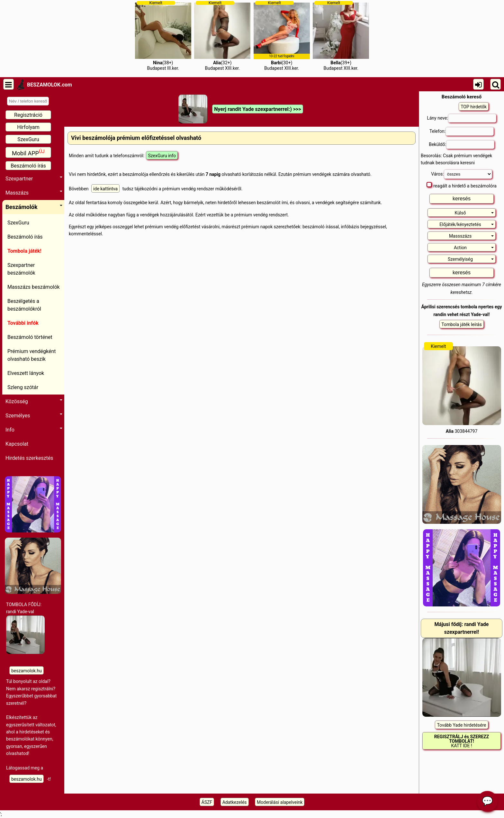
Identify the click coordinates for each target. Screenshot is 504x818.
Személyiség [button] (471, 259)
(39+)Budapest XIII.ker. (341, 36)
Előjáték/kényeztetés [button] (467, 224)
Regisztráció (28, 115)
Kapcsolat (17, 444)
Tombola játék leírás (461, 324)
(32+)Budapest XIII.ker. (222, 36)
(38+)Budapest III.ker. (163, 36)
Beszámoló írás (28, 166)
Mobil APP (28, 153)
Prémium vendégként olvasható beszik (32, 355)
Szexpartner (34, 179)
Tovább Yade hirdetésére (461, 725)
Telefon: (462, 131)
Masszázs (34, 193)
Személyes (34, 416)
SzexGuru (28, 139)
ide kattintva (105, 189)
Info (34, 430)
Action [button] (474, 248)
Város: (461, 174)
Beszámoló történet (30, 337)
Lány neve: (462, 118)
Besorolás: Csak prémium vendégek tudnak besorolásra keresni (456, 159)
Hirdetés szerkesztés (29, 458)
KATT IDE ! (462, 741)
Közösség (34, 401)
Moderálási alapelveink (280, 802)
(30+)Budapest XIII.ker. (282, 36)
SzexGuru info (162, 156)
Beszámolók (34, 207)
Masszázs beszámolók (34, 287)
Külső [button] (474, 213)
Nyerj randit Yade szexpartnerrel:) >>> (257, 109)
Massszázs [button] (471, 236)
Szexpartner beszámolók (21, 269)
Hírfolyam (28, 127)
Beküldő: (462, 145)
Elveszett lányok (26, 373)
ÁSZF (207, 802)
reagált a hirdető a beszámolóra (462, 185)
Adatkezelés (235, 802)
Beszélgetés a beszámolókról (24, 305)
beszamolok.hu (27, 671)
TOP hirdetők (474, 107)
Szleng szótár (23, 387)
